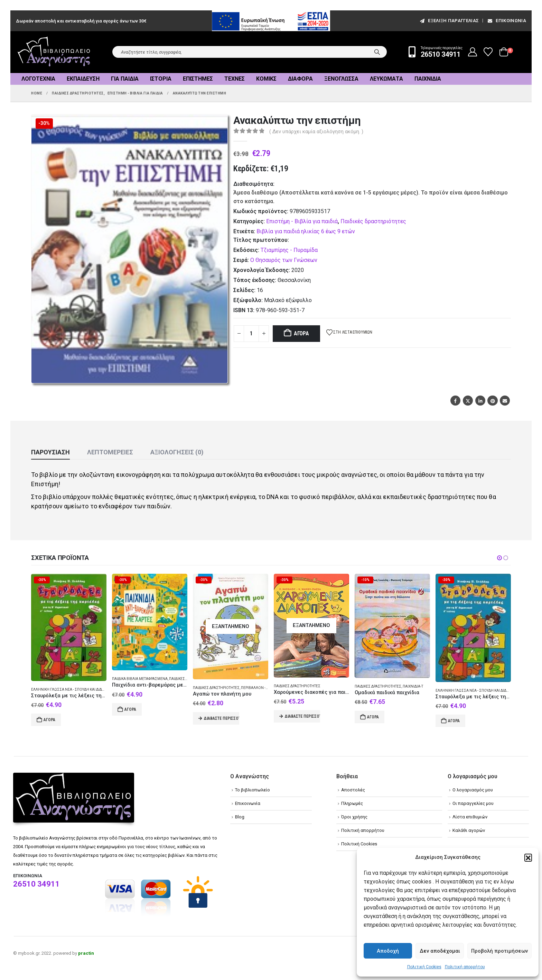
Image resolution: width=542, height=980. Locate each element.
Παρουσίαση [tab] (50, 452)
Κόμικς (266, 79)
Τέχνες (235, 79)
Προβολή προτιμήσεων (499, 951)
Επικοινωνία (506, 21)
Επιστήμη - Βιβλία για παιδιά (302, 221)
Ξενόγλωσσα (341, 79)
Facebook (455, 401)
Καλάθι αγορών (469, 830)
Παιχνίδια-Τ (413, 686)
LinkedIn (480, 401)
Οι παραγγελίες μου (473, 803)
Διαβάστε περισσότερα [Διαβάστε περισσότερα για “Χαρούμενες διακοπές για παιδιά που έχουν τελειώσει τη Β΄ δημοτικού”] (302, 716)
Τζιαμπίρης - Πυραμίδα (289, 250)
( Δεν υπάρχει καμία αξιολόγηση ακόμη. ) (316, 131)
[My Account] (473, 52)
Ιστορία (161, 79)
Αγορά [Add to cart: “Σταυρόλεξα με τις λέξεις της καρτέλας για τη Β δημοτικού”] (49, 720)
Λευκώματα (386, 79)
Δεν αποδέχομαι (440, 951)
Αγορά (301, 333)
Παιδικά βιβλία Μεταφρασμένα (140, 679)
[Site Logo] (54, 52)
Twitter (468, 401)
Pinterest (492, 401)
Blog (240, 817)
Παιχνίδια (428, 79)
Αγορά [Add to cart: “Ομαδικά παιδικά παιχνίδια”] (373, 717)
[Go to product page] (69, 627)
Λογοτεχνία (38, 79)
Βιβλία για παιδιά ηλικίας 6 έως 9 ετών (306, 231)
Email (505, 401)
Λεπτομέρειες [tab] (110, 452)
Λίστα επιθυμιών (470, 817)
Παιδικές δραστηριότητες (373, 221)
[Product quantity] (251, 334)
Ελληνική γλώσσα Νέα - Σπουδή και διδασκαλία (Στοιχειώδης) (88, 689)
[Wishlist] (488, 52)
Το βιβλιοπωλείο (253, 790)
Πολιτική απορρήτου (465, 967)
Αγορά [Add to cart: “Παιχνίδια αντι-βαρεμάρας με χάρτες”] (130, 709)
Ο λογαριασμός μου (473, 790)
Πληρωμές (352, 803)
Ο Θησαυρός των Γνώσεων (284, 260)
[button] (528, 857)
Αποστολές (353, 790)
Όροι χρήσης (354, 817)
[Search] (377, 52)
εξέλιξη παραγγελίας (449, 21)
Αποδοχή (388, 951)
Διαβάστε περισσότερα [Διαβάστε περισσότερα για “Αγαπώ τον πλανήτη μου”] (222, 718)
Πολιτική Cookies (424, 967)
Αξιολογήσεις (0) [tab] (177, 452)
